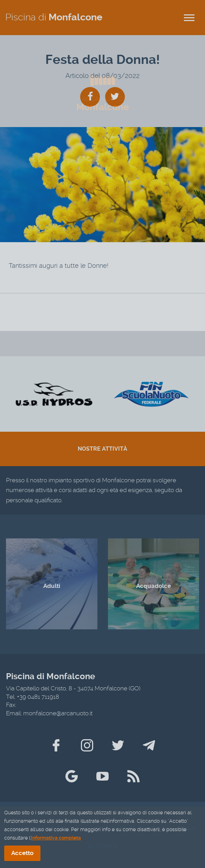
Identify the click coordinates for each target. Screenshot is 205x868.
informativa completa (56, 839)
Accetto (22, 854)
